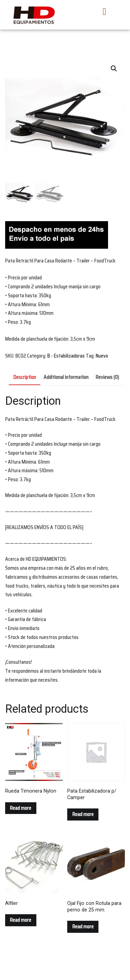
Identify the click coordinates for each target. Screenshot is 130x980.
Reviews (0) (107, 377)
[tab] (25, 378)
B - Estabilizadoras (66, 356)
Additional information (66, 377)
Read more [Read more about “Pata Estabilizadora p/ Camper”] (83, 814)
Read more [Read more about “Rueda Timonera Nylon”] (21, 808)
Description (25, 377)
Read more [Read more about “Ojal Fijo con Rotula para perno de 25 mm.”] (83, 927)
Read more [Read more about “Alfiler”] (21, 920)
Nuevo (102, 356)
